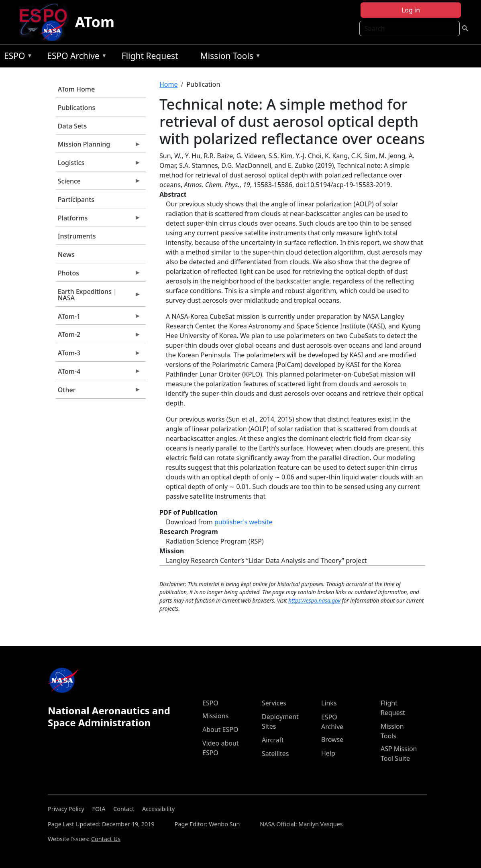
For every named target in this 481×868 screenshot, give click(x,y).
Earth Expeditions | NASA (98, 297)
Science (98, 183)
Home (169, 84)
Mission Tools (229, 57)
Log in (411, 10)
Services (274, 703)
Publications (76, 108)
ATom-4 (98, 373)
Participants (76, 200)
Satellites (275, 754)
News (66, 255)
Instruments (77, 236)
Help (328, 753)
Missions (215, 716)
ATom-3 (98, 355)
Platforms (98, 220)
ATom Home (76, 89)
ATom (95, 22)
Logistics (98, 165)
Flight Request (150, 56)
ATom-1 (98, 318)
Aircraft (273, 740)
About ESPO (220, 729)
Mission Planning (98, 146)
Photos (98, 275)
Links (329, 703)
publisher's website (244, 522)
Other (98, 392)
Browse (332, 740)
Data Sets (72, 126)
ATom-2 (98, 336)
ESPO (16, 57)
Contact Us (106, 839)
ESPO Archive (75, 57)
